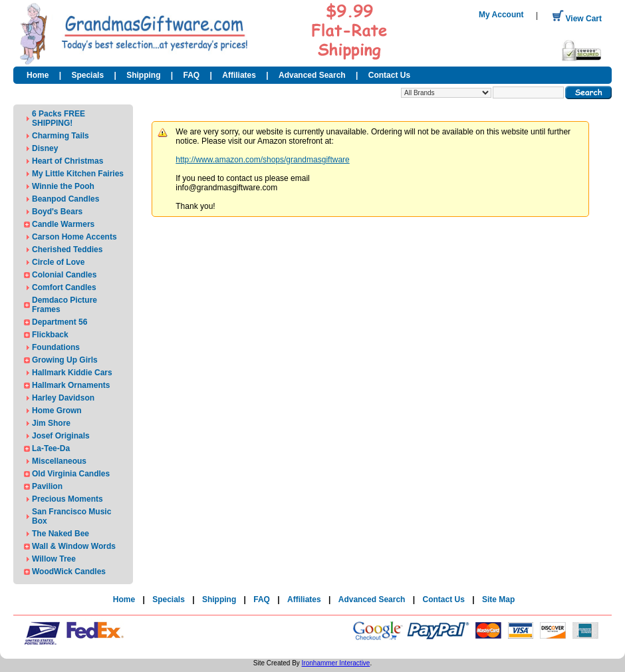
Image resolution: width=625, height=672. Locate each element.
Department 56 (60, 322)
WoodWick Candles (69, 572)
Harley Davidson (63, 398)
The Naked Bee (61, 534)
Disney (45, 148)
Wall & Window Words (74, 546)
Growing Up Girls (65, 360)
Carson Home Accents (74, 237)
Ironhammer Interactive (336, 663)
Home (38, 75)
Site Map (498, 599)
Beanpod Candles (65, 199)
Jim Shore (51, 423)
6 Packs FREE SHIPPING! (59, 118)
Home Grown (57, 411)
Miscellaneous (59, 461)
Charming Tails (61, 136)
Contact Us (389, 75)
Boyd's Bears (57, 212)
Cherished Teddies (67, 250)
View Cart (577, 19)
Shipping (143, 75)
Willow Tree (54, 559)
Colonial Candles (64, 275)
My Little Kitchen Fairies (78, 174)
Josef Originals (61, 436)
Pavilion (47, 486)
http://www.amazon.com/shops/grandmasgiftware (262, 160)
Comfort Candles (64, 287)
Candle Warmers (63, 224)
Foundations (56, 347)
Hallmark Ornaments (71, 385)
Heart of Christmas (67, 161)
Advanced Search (312, 75)
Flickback (50, 335)
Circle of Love (58, 262)
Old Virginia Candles (71, 474)
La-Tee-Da (51, 448)
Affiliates (239, 75)
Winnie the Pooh (63, 186)
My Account (501, 15)
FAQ (192, 75)
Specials (87, 75)
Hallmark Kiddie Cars (72, 373)
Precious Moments (67, 499)
